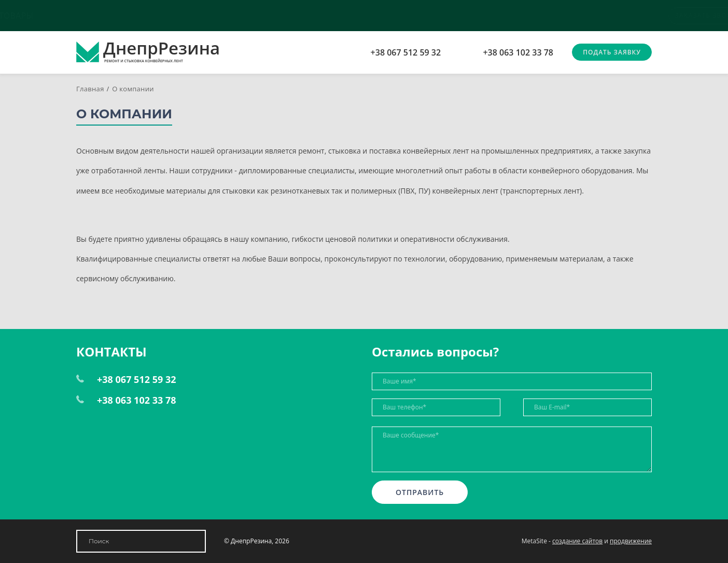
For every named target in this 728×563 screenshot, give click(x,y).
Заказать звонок (617, 15)
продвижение (631, 541)
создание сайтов (577, 541)
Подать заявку (612, 52)
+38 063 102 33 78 (518, 52)
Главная (90, 89)
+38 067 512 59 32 (406, 52)
